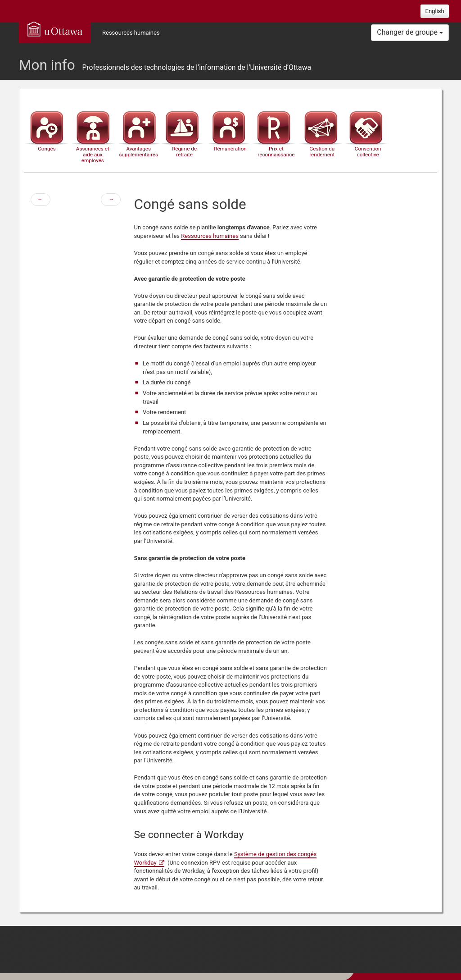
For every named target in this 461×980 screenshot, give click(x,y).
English (435, 11)
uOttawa (55, 29)
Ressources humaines (131, 33)
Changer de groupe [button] (410, 32)
